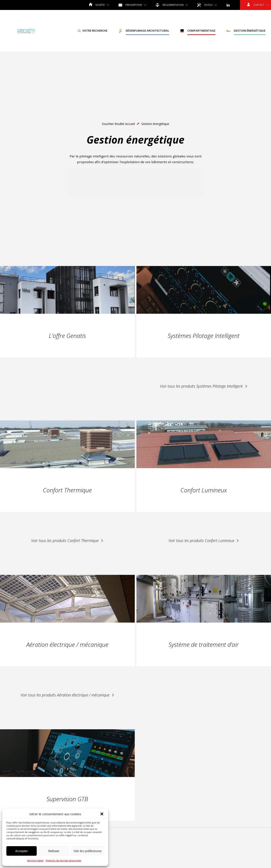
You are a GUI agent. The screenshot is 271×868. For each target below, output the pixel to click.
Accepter (22, 851)
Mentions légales (35, 861)
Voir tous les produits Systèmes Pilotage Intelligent (204, 386)
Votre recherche (93, 31)
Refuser (54, 851)
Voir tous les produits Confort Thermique (67, 540)
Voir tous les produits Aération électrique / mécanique (67, 695)
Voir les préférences (88, 851)
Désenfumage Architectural (144, 31)
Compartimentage (198, 31)
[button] (102, 814)
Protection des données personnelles (63, 861)
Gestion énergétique (246, 31)
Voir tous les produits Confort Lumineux (204, 540)
